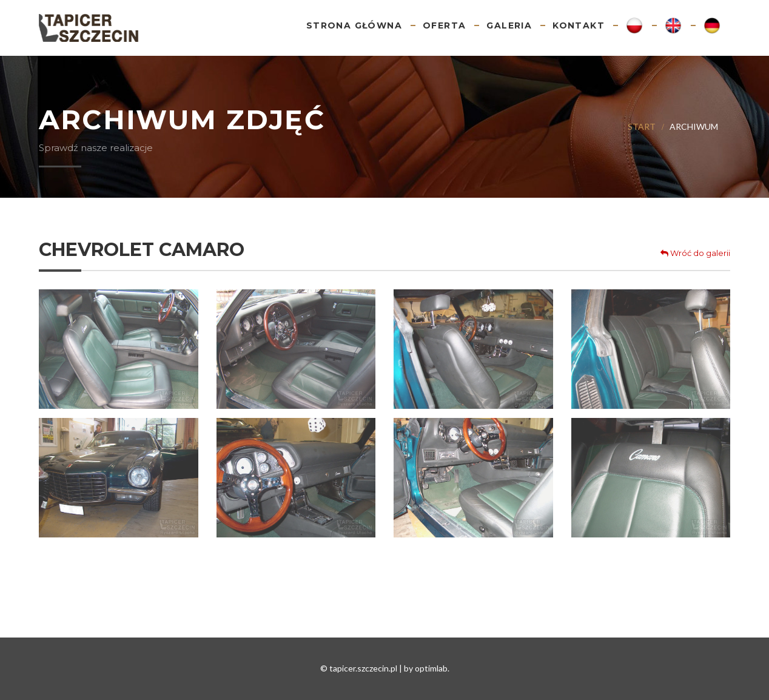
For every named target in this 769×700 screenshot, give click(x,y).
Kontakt (579, 25)
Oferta (444, 25)
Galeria (509, 25)
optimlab (431, 668)
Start (642, 126)
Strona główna (354, 25)
